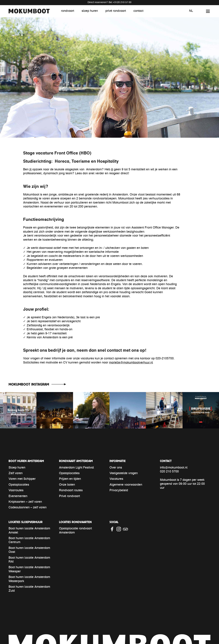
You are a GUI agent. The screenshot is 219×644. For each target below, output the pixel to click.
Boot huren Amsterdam (26, 461)
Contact (166, 461)
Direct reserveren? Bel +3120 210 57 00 (109, 3)
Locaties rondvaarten (75, 522)
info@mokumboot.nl (174, 468)
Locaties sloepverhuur (25, 522)
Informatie (118, 461)
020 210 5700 (169, 472)
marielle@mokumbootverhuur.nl (131, 363)
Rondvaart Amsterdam (76, 461)
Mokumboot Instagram (29, 384)
